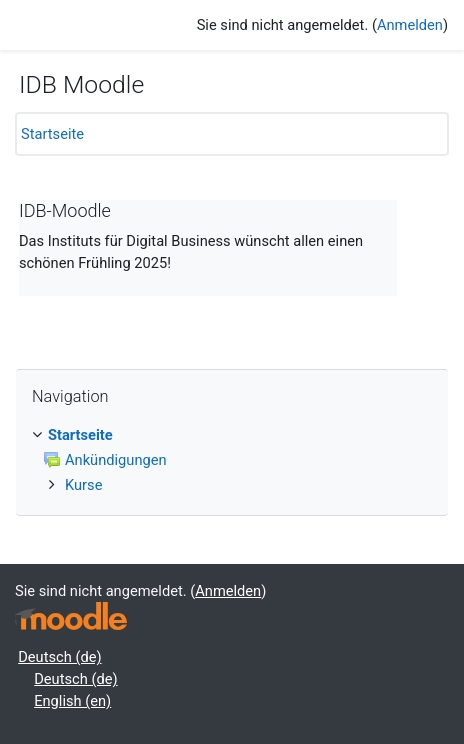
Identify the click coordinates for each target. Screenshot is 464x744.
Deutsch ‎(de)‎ (59, 657)
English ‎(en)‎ (72, 701)
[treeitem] (232, 460)
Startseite (52, 134)
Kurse (83, 485)
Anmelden (410, 25)
